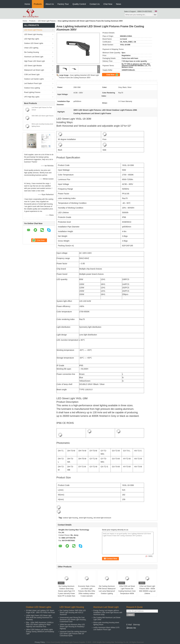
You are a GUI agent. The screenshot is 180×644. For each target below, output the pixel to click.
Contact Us (95, 4)
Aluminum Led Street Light (34, 57)
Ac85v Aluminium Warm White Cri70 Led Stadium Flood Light (106, 629)
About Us (50, 4)
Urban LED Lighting (31, 48)
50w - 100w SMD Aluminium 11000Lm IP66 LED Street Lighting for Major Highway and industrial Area (40, 625)
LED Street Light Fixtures (47, 21)
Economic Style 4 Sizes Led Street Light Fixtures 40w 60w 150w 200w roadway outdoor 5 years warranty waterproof (87, 592)
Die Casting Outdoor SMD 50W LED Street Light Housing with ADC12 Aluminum (73, 613)
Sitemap (136, 625)
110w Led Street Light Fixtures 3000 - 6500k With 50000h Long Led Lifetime (147, 590)
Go (155, 15)
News (119, 4)
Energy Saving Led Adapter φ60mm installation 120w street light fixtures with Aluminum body (108, 613)
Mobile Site (131, 628)
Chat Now (108, 4)
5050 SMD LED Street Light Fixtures (43, 116)
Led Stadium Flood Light (33, 83)
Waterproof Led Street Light (34, 70)
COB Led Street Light (32, 75)
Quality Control (79, 4)
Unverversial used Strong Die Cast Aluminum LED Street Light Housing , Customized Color (73, 620)
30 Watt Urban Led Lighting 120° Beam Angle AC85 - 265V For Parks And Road (40, 612)
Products (38, 4)
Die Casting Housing (32, 52)
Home (27, 4)
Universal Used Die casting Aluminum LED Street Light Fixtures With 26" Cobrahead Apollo (73, 634)
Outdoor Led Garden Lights (34, 79)
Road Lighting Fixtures (32, 92)
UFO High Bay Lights (32, 97)
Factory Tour (63, 4)
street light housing (86, 518)
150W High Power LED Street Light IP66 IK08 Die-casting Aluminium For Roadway (39, 618)
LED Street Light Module (33, 66)
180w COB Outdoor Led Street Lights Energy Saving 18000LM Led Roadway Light (40, 632)
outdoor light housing (70, 518)
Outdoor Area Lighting (32, 88)
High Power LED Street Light (35, 61)
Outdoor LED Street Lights (34, 43)
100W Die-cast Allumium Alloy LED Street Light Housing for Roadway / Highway (72, 627)
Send (131, 615)
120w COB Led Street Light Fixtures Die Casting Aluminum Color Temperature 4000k (127, 590)
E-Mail (129, 625)
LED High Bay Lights (32, 39)
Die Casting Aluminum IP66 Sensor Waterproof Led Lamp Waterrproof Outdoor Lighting (107, 590)
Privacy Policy (40, 642)
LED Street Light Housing (33, 34)
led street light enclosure (102, 518)
